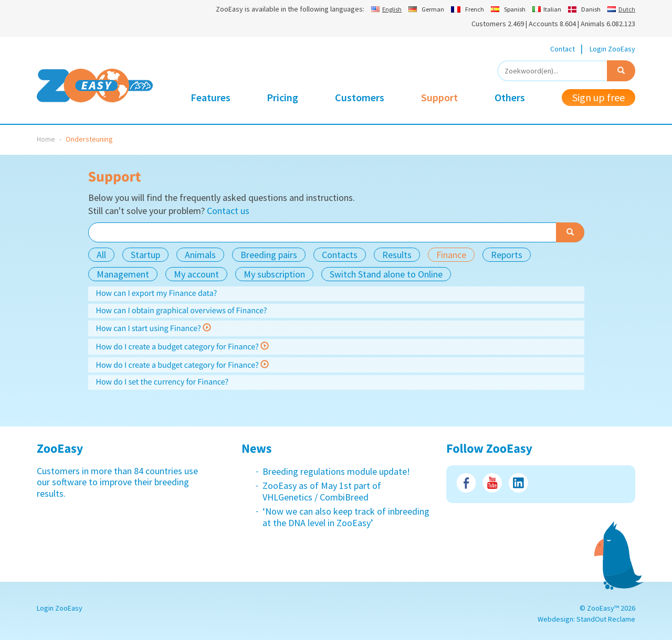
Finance (451, 255)
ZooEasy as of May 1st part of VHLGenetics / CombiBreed (322, 491)
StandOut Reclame (606, 619)
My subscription (274, 274)
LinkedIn (518, 483)
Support (439, 97)
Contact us (228, 211)
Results (397, 255)
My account (196, 274)
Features (211, 97)
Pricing (282, 97)
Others (510, 97)
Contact (563, 49)
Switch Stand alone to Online (386, 274)
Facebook (466, 483)
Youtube (492, 483)
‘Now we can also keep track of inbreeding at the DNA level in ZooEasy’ (346, 517)
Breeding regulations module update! (336, 471)
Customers (360, 97)
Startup (145, 255)
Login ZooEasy (612, 49)
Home (46, 139)
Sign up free (598, 97)
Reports (507, 255)
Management (123, 274)
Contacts (340, 255)
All (101, 255)
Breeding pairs (269, 255)
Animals (200, 255)
